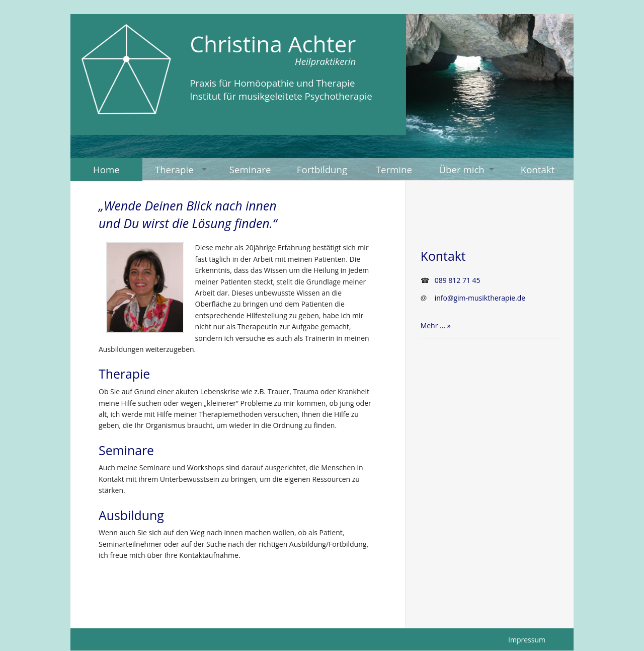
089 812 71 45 (458, 280)
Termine (394, 169)
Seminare (250, 169)
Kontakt (538, 169)
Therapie (174, 169)
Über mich (461, 169)
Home (106, 169)
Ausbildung (131, 515)
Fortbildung (322, 169)
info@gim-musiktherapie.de (480, 298)
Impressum (527, 640)
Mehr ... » (436, 326)
